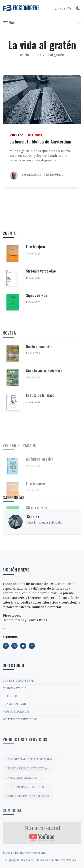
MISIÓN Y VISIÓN (14, 731)
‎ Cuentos (33, 539)
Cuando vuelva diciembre (44, 432)
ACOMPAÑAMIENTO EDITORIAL (30, 809)
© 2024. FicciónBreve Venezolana (24, 865)
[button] (10, 22)
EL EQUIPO (10, 739)
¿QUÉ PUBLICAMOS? (16, 755)
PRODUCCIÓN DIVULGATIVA (27, 818)
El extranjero (35, 292)
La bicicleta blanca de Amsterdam (40, 141)
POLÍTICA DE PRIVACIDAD (20, 762)
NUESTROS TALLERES (22, 827)
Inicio (24, 55)
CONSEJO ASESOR (14, 747)
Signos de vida (37, 340)
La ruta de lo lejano (40, 457)
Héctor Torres (13, 668)
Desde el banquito (39, 408)
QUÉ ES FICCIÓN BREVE (18, 724)
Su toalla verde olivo (41, 316)
